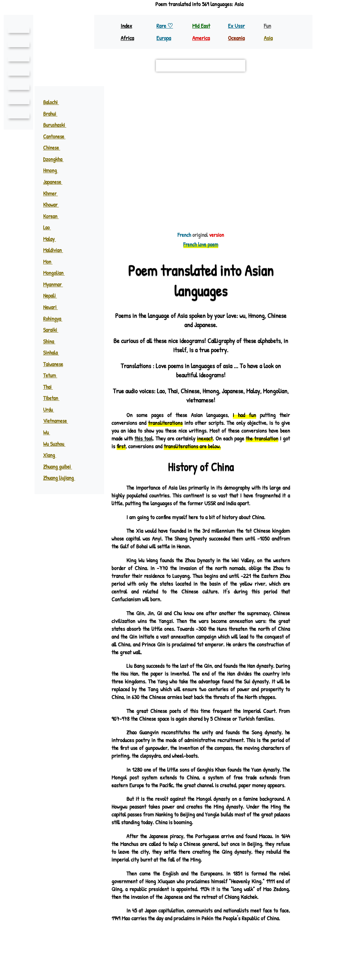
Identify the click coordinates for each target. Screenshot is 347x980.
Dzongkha (57, 159)
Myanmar (56, 284)
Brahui (54, 114)
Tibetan (54, 398)
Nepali (53, 296)
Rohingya (56, 319)
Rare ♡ (165, 26)
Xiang (53, 455)
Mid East (201, 26)
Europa (164, 38)
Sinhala (54, 353)
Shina (52, 341)
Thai (51, 387)
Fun (267, 26)
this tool (171, 438)
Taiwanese (53, 364)
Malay (53, 239)
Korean (54, 216)
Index (127, 26)
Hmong (54, 170)
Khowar (55, 205)
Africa (128, 38)
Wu (50, 432)
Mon (51, 262)
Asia (268, 38)
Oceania (237, 38)
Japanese (56, 182)
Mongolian (57, 273)
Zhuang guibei (61, 467)
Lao (50, 227)
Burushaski (58, 125)
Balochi (54, 102)
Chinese (55, 148)
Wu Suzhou (58, 444)
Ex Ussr (237, 26)
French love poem (201, 244)
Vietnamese (58, 421)
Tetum (53, 375)
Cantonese (57, 136)
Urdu (52, 410)
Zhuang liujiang (63, 478)
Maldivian (56, 250)
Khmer (54, 193)
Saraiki (54, 330)
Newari (54, 307)
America (202, 38)
